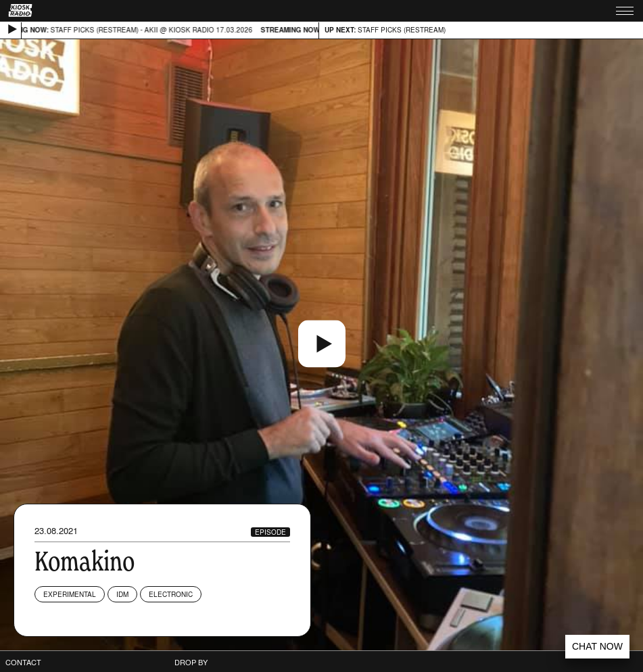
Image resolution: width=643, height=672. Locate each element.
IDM (122, 594)
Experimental (70, 594)
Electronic (171, 594)
